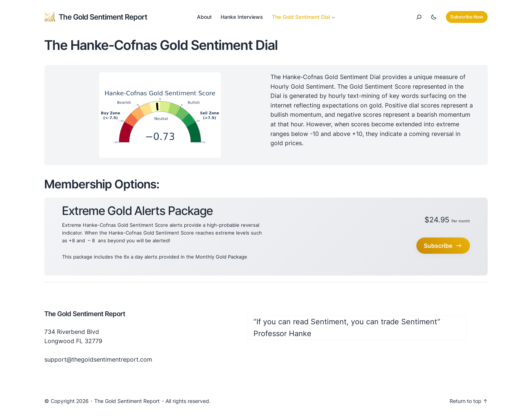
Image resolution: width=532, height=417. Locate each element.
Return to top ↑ (469, 401)
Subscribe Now (467, 17)
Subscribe (443, 246)
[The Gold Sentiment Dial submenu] (333, 17)
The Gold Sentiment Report (103, 17)
